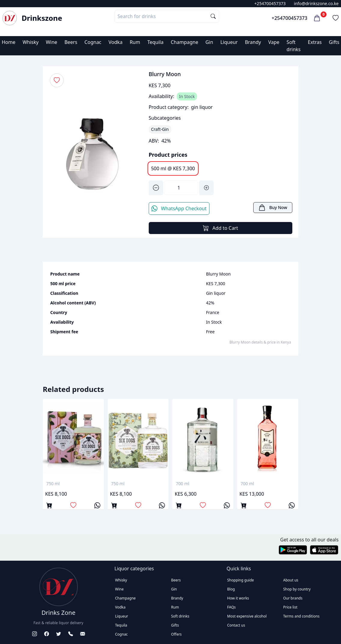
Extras (315, 42)
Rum (135, 42)
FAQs (231, 607)
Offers (177, 634)
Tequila (155, 42)
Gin (209, 42)
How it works (238, 598)
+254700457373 (270, 3)
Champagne (184, 42)
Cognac (93, 42)
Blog (231, 589)
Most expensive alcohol (247, 616)
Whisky (30, 42)
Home (9, 42)
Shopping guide (241, 580)
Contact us (236, 625)
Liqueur (229, 42)
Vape (274, 42)
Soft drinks (180, 616)
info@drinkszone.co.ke (316, 3)
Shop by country (297, 589)
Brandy (253, 42)
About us (291, 580)
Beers (71, 42)
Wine (51, 42)
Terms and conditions (301, 616)
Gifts (334, 42)
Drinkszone (42, 18)
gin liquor (202, 107)
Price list (290, 607)
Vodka (115, 42)
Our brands (293, 598)
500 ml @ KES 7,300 (173, 168)
